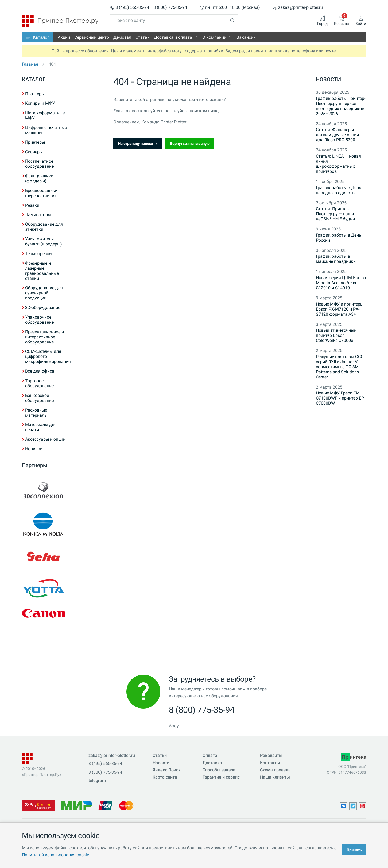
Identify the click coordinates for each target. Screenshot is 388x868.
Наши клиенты (275, 777)
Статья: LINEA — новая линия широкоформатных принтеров (338, 164)
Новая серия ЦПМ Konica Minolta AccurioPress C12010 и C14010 (341, 283)
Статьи (143, 37)
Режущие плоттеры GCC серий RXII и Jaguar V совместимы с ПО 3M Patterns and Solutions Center (340, 367)
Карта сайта (165, 777)
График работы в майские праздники (336, 259)
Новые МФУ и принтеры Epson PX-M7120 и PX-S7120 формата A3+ (340, 309)
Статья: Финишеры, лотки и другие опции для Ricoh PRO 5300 (337, 135)
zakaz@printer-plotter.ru (298, 8)
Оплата (210, 755)
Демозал (122, 37)
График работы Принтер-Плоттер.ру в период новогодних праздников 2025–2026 (341, 106)
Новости (328, 79)
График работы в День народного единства (339, 190)
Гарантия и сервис (221, 777)
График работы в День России (339, 238)
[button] (38, 37)
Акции (64, 37)
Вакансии (246, 37)
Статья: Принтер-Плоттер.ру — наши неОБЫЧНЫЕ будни (335, 214)
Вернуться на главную (190, 144)
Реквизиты (271, 755)
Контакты (270, 763)
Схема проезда (275, 770)
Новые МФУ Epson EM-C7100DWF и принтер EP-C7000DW (340, 398)
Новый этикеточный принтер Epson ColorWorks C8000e (336, 335)
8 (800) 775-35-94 (170, 8)
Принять (354, 850)
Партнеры (35, 465)
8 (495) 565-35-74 (130, 8)
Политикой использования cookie (55, 855)
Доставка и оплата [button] (173, 37)
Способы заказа (219, 770)
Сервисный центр (92, 37)
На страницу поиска (138, 144)
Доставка (212, 763)
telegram (97, 781)
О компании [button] (214, 37)
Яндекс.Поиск (167, 770)
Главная (30, 64)
